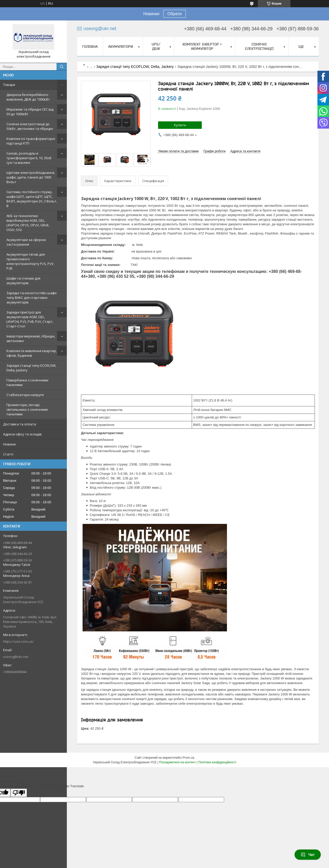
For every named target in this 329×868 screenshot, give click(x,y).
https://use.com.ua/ (18, 641)
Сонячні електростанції (259, 46)
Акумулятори (121, 47)
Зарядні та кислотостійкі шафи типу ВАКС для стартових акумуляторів (31, 298)
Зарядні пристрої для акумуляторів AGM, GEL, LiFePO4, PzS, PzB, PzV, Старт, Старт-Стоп (30, 319)
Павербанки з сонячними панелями (27, 382)
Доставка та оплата (20, 424)
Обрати (174, 14)
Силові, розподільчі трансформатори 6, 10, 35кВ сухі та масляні (29, 158)
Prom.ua (189, 758)
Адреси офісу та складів (22, 434)
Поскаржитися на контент (177, 762)
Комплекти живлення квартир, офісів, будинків (32, 353)
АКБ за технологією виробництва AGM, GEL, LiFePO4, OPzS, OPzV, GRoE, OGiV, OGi (28, 223)
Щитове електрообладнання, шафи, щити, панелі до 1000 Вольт (31, 177)
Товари (9, 85)
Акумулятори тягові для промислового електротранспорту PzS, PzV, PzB (30, 261)
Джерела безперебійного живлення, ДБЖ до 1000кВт (28, 97)
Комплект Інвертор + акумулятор (202, 46)
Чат (308, 855)
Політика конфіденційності (217, 762)
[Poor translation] (19, 793)
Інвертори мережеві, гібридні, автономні (31, 338)
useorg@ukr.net (16, 657)
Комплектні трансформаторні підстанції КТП (31, 141)
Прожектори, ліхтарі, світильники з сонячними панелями (27, 409)
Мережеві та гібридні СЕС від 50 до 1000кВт (30, 112)
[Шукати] (62, 67)
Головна (90, 47)
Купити (180, 125)
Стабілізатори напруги (25, 395)
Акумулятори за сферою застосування (26, 242)
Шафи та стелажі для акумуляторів (23, 281)
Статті (8, 454)
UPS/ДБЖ (156, 46)
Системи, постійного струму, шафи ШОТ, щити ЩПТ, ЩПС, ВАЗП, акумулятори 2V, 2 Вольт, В (32, 199)
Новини (9, 444)
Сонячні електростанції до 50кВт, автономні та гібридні (30, 126)
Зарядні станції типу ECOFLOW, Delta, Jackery (31, 368)
